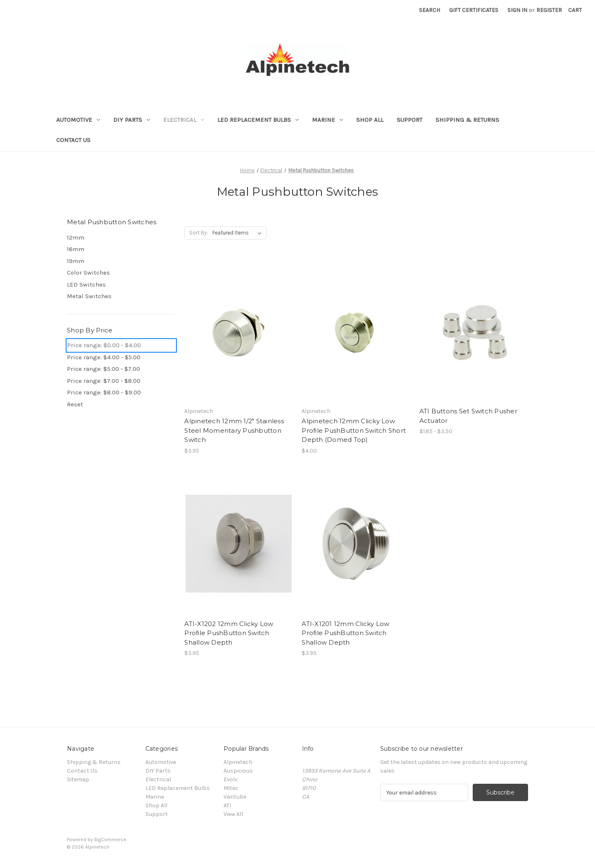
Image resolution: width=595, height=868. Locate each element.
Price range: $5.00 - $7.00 (104, 369)
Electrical (184, 120)
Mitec (231, 788)
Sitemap (78, 779)
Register (549, 10)
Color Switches (88, 273)
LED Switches (86, 285)
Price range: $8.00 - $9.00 (104, 392)
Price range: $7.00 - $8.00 (104, 381)
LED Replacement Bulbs (258, 120)
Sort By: (199, 233)
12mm (76, 237)
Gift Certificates (474, 10)
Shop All (370, 120)
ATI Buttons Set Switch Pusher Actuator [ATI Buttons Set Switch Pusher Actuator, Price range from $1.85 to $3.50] (468, 416)
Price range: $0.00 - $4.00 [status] (104, 345)
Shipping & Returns (467, 120)
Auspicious (238, 771)
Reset (75, 404)
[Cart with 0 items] (575, 10)
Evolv (231, 779)
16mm (76, 249)
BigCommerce (110, 840)
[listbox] (239, 233)
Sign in (517, 10)
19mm (76, 261)
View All (233, 814)
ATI (227, 805)
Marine (327, 120)
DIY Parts (132, 120)
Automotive (78, 120)
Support (409, 120)
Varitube (235, 797)
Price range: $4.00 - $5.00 (104, 357)
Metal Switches (89, 296)
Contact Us (73, 140)
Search (430, 10)
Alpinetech (238, 762)
